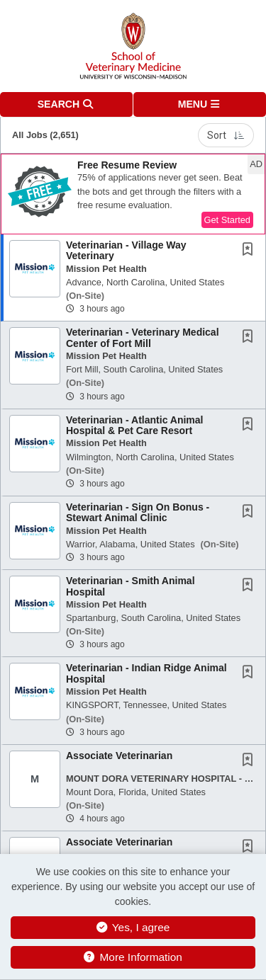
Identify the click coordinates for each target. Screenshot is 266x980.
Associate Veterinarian (119, 756)
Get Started (227, 220)
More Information (133, 957)
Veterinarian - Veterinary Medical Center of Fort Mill (143, 337)
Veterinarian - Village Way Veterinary (126, 250)
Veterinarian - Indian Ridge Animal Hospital (146, 673)
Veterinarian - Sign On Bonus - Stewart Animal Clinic (138, 512)
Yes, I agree (133, 927)
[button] (200, 104)
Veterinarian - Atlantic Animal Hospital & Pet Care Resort (134, 425)
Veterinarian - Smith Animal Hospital (131, 586)
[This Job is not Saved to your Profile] (250, 251)
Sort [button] (226, 135)
